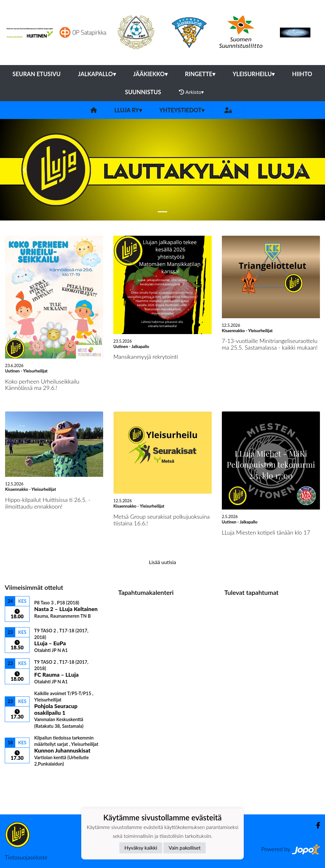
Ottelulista (20, 778)
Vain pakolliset (185, 848)
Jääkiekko (150, 74)
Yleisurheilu (254, 74)
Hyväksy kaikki (141, 848)
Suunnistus (143, 92)
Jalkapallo (97, 74)
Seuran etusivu (36, 74)
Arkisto (191, 92)
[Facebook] (316, 825)
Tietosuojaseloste (26, 857)
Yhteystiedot (182, 110)
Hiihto (302, 74)
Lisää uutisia (162, 562)
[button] (24, 170)
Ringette (200, 74)
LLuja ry (128, 110)
